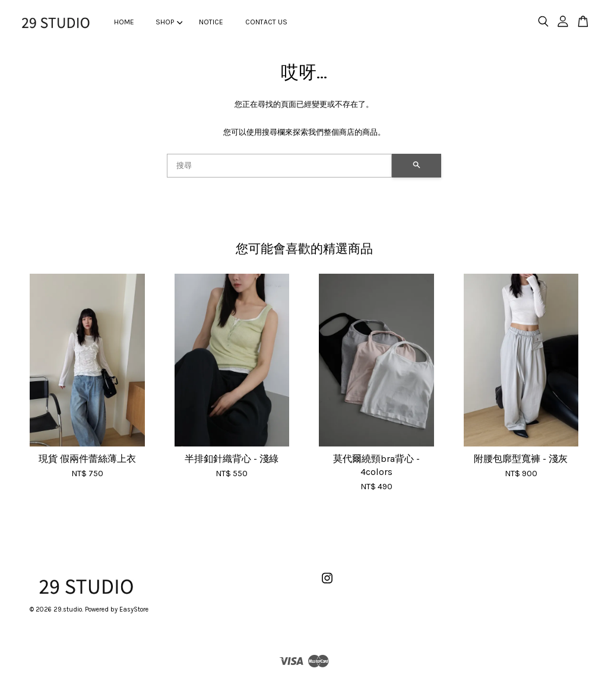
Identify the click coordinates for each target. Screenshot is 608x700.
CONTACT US (266, 22)
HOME (124, 22)
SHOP (169, 22)
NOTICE (211, 22)
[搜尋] (279, 166)
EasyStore (134, 609)
